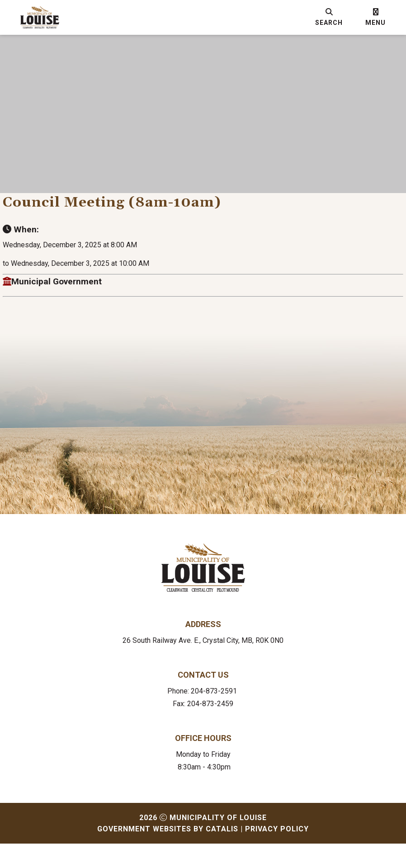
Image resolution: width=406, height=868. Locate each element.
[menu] (375, 17)
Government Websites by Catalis (168, 853)
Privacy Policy (277, 853)
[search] (329, 17)
